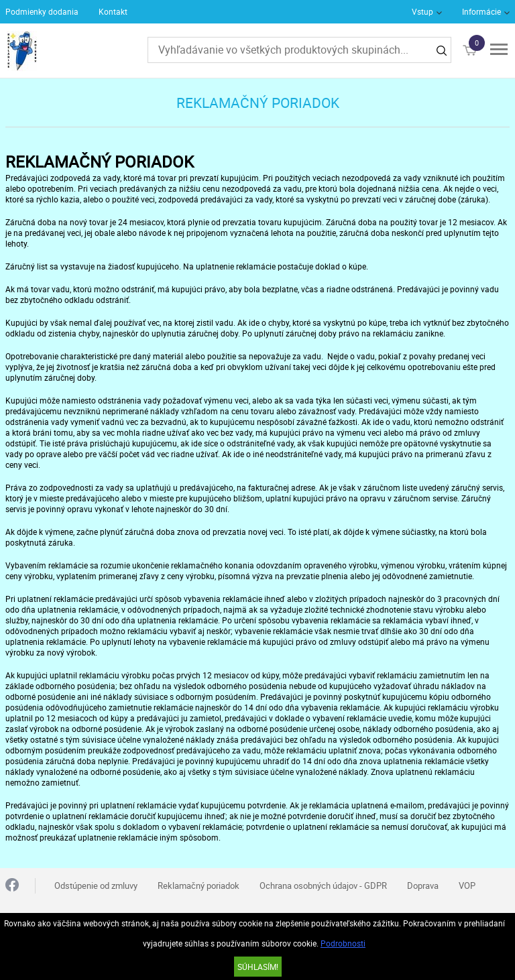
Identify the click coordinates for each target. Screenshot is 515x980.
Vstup (422, 11)
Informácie (481, 11)
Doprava (423, 885)
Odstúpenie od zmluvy (96, 885)
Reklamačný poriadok (198, 885)
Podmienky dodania (42, 11)
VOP (467, 885)
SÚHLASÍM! (258, 967)
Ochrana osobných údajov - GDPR (323, 885)
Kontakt (113, 11)
